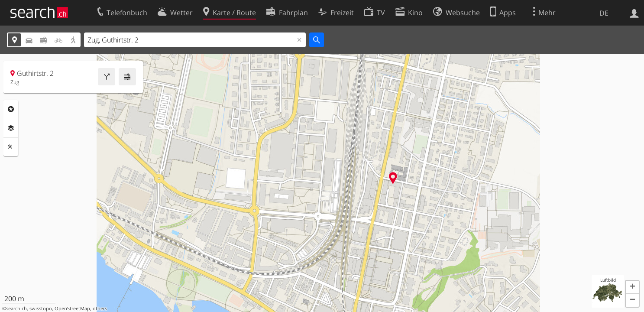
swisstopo (41, 309)
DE (604, 13)
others (100, 309)
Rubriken (11, 109)
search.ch (16, 309)
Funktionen (11, 147)
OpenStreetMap (72, 309)
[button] (632, 287)
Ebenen (11, 128)
